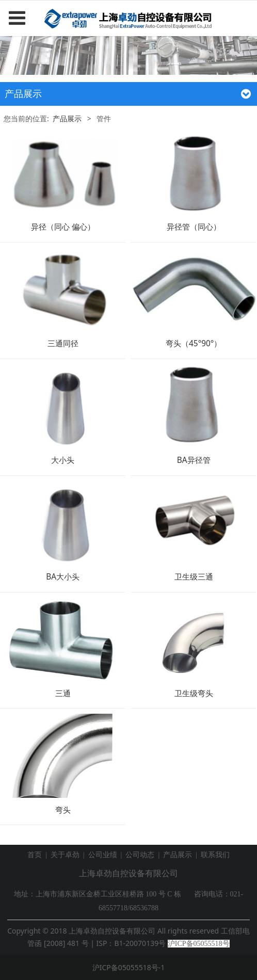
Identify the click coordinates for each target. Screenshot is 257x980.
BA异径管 (194, 460)
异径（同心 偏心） (63, 227)
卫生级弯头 (194, 693)
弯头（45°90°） (194, 343)
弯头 (63, 810)
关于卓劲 (65, 855)
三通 (63, 693)
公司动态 (140, 855)
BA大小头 (63, 577)
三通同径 (63, 343)
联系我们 (215, 855)
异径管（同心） (194, 227)
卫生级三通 (194, 577)
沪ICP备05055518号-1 (129, 967)
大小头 (63, 460)
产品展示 (67, 118)
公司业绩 (103, 855)
